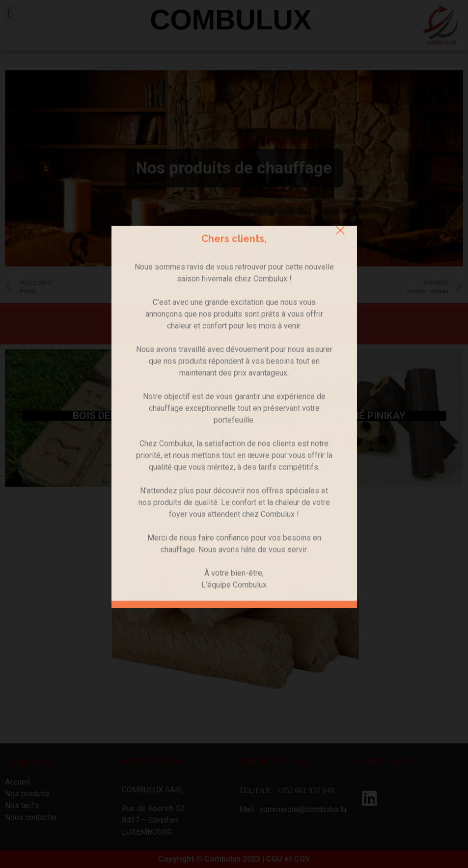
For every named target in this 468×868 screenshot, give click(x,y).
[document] (234, 434)
